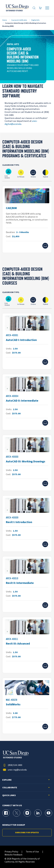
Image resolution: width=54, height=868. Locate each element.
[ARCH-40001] (27, 341)
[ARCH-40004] (27, 402)
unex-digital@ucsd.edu (21, 123)
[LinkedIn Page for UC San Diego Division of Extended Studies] (38, 813)
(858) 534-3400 (12, 765)
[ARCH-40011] (27, 645)
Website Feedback (13, 855)
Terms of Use (32, 852)
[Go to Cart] (40, 8)
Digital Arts (35, 20)
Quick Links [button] (9, 795)
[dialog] (45, 859)
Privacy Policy (11, 852)
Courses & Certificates (19, 20)
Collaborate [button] (10, 788)
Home (5, 20)
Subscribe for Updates (27, 833)
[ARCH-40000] (27, 463)
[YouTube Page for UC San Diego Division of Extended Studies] (49, 813)
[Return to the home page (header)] (17, 8)
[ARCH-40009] (27, 524)
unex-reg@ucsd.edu (15, 770)
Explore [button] (7, 780)
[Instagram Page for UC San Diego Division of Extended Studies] (27, 813)
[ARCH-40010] (27, 584)
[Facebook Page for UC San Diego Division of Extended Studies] (6, 813)
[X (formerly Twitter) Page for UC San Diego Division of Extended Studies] (17, 813)
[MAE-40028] (27, 706)
